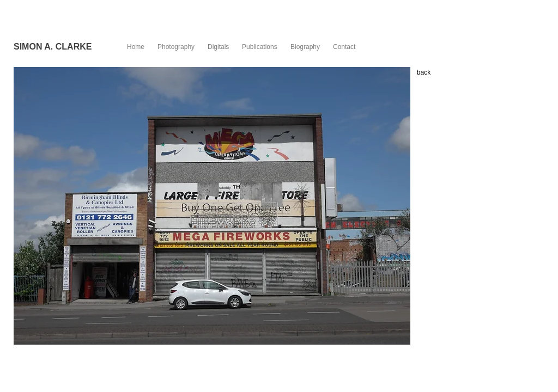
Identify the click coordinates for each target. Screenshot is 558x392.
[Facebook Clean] (484, 365)
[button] (212, 206)
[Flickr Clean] (515, 365)
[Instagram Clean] (530, 365)
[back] (424, 72)
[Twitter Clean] (499, 365)
